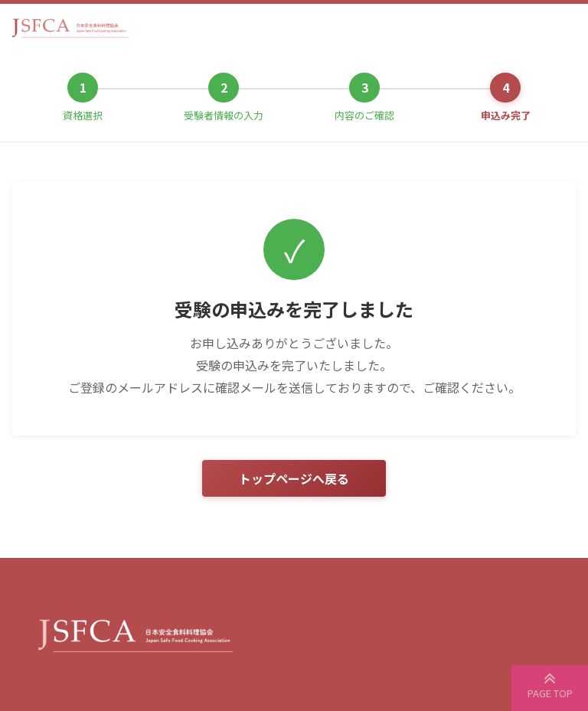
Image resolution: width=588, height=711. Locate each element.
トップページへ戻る (294, 478)
